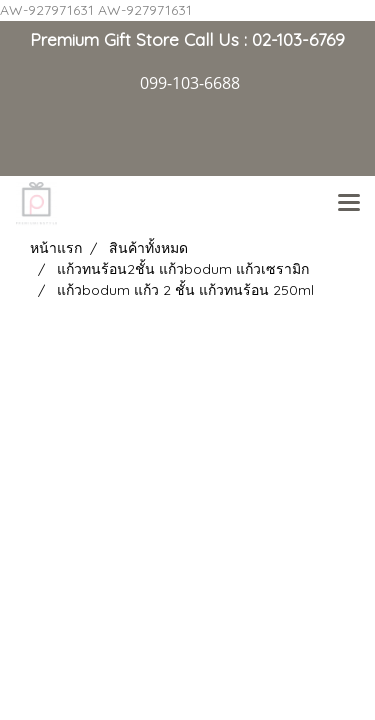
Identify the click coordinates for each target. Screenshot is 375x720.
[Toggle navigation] (349, 204)
